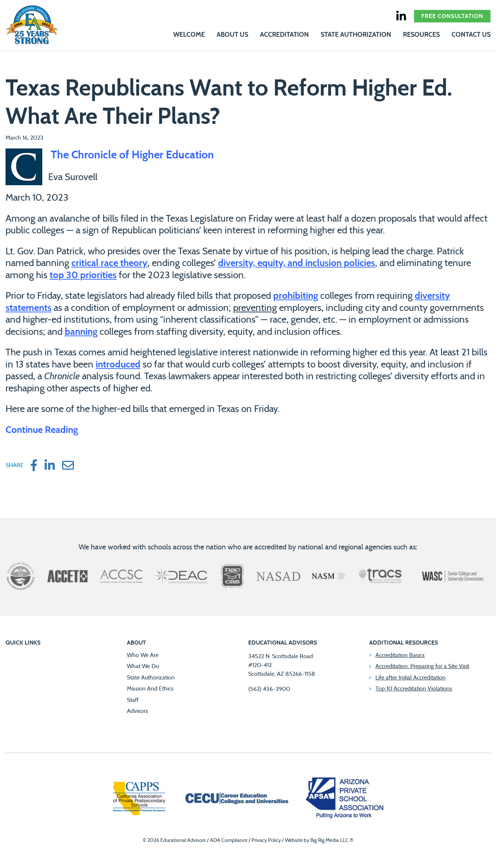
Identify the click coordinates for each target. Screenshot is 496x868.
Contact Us (471, 35)
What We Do (143, 666)
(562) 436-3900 (269, 689)
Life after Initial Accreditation (411, 678)
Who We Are (143, 655)
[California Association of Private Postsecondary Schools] (139, 799)
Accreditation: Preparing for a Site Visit (422, 666)
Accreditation (284, 35)
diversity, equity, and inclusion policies (297, 263)
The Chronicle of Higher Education (131, 155)
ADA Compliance (229, 840)
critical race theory (109, 263)
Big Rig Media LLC (329, 840)
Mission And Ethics (150, 689)
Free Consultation (452, 16)
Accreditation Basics (400, 655)
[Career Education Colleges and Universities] (236, 799)
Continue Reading (42, 430)
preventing (255, 308)
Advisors (138, 711)
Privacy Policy (266, 840)
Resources (421, 35)
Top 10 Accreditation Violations (414, 689)
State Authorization (356, 35)
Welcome (189, 35)
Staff (133, 700)
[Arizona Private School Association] (345, 799)
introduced (118, 365)
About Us (232, 35)
